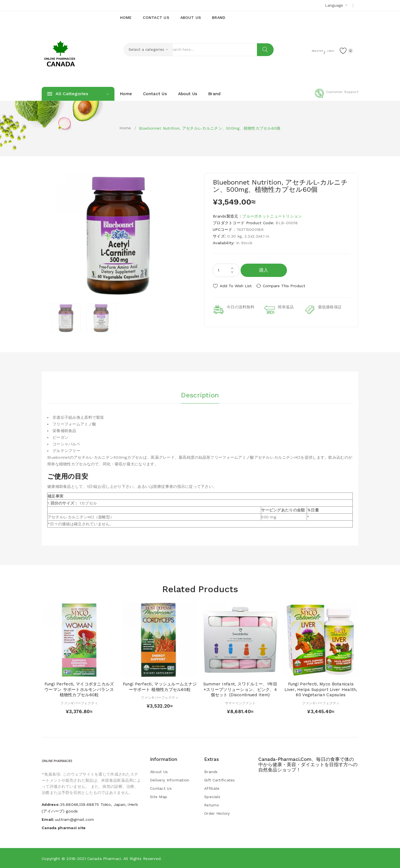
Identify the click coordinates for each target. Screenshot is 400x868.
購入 (264, 270)
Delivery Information (170, 780)
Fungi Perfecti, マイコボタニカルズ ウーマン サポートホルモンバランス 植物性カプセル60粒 (79, 689)
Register (303, 50)
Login (324, 50)
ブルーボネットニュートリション (272, 216)
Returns (212, 805)
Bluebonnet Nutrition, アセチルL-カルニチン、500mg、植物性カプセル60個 (210, 128)
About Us (159, 771)
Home (125, 128)
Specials (212, 796)
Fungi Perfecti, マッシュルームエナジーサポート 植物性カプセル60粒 (160, 687)
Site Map (159, 796)
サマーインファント (240, 703)
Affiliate (212, 788)
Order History (217, 813)
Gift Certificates (220, 780)
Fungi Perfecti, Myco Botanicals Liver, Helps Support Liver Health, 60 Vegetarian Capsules (321, 689)
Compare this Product (288, 286)
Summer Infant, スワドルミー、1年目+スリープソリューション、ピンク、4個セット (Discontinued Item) (240, 689)
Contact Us (161, 788)
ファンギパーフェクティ (79, 703)
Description (200, 394)
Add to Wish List (236, 286)
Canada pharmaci (104, 858)
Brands (211, 771)
